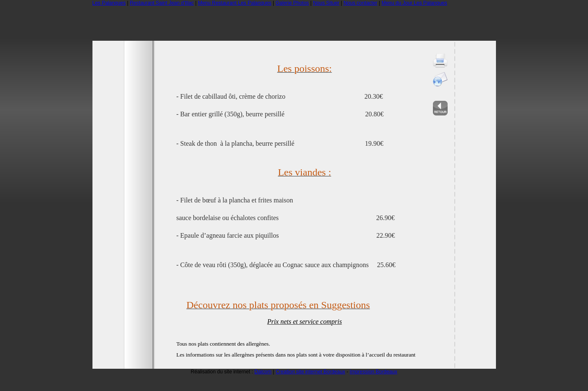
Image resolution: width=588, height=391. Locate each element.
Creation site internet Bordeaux (310, 372)
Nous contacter (360, 3)
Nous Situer (326, 3)
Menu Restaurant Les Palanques (235, 3)
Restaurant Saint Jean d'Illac (162, 3)
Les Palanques (109, 3)
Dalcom (263, 372)
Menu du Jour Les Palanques (414, 3)
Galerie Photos (292, 3)
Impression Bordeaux (373, 372)
